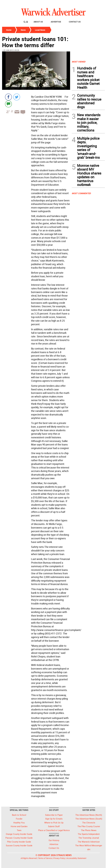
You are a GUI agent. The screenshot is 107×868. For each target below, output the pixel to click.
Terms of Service (45, 858)
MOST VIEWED (79, 62)
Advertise (56, 22)
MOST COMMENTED (81, 193)
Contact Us (75, 22)
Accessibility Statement (76, 858)
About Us (38, 22)
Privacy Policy (59, 858)
